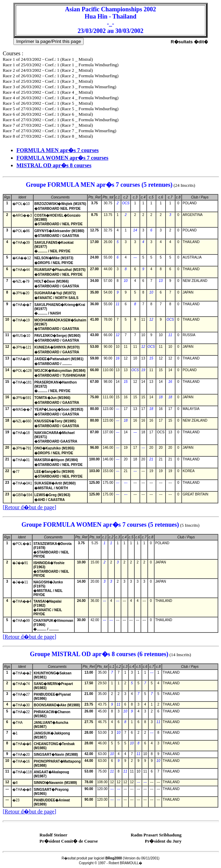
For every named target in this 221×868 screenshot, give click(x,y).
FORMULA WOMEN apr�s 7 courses (62, 158)
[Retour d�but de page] (29, 507)
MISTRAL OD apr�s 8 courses (54, 165)
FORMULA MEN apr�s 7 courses (58, 150)
